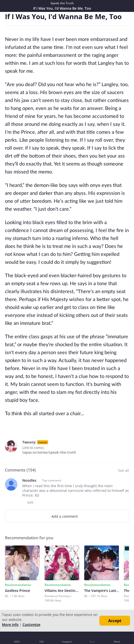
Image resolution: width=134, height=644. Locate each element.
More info (10, 625)
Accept (115, 621)
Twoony (29, 442)
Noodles (29, 480)
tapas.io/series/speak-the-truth (49, 452)
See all (124, 470)
